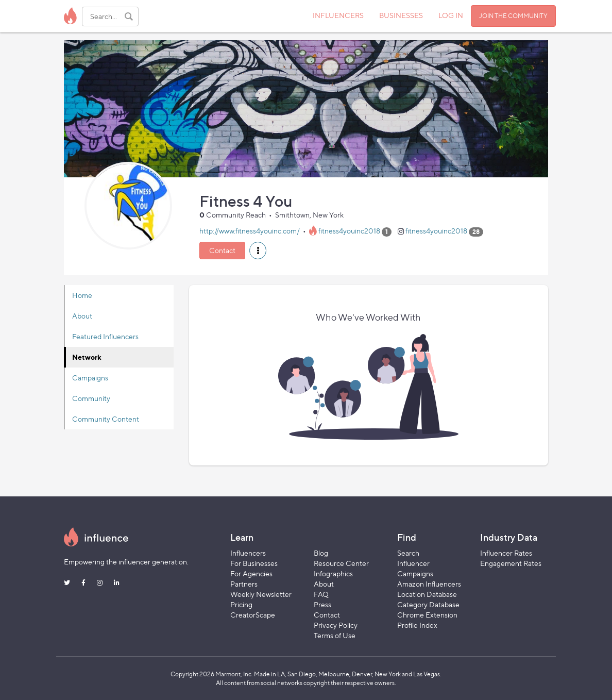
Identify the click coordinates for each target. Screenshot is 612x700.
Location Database (427, 594)
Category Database (428, 604)
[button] (258, 251)
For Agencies (251, 573)
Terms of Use (335, 635)
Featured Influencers (105, 336)
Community (91, 398)
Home (82, 295)
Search (408, 553)
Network (87, 357)
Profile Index (417, 625)
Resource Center (341, 563)
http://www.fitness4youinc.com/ (250, 231)
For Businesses (254, 563)
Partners (244, 584)
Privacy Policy (336, 625)
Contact (222, 250)
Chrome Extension (427, 615)
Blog (321, 553)
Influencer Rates (506, 553)
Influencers (248, 553)
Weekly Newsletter (261, 594)
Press (322, 604)
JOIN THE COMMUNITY (513, 16)
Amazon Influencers (429, 584)
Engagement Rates (511, 563)
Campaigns (90, 378)
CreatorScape (253, 615)
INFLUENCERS (338, 15)
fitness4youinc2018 (349, 231)
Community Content (106, 419)
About (82, 316)
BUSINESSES (401, 15)
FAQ (321, 594)
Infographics (333, 573)
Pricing (241, 604)
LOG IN (451, 15)
